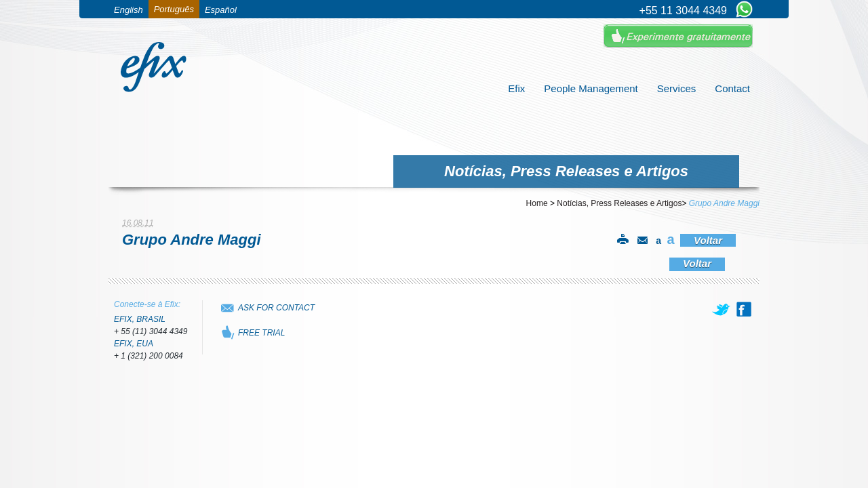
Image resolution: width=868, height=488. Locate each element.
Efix (516, 88)
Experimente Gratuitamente (678, 36)
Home (537, 203)
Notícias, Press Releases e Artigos (619, 203)
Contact (732, 88)
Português (174, 9)
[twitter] (722, 309)
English (129, 10)
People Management (591, 88)
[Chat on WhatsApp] (744, 10)
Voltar (708, 240)
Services (677, 88)
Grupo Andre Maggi (724, 203)
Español (221, 10)
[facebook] (744, 309)
